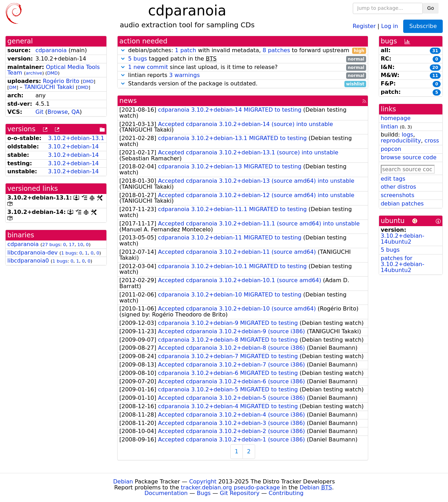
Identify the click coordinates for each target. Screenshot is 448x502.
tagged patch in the (243, 59)
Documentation (166, 493)
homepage (396, 118)
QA (76, 112)
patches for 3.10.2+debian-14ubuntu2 (403, 264)
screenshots (398, 195)
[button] (123, 50)
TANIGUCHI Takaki (49, 87)
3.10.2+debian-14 (73, 147)
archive (34, 73)
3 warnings (184, 75)
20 (435, 68)
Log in (390, 26)
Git (39, 112)
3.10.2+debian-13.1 (76, 138)
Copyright (203, 482)
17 (72, 245)
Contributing (286, 493)
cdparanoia (51, 50)
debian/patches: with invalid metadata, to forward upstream (243, 51)
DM (13, 87)
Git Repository (240, 493)
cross (432, 141)
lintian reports (243, 75)
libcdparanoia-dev (33, 253)
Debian (123, 482)
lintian (390, 127)
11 (435, 76)
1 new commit (148, 67)
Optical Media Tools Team (54, 70)
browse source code (409, 157)
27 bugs (51, 245)
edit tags (393, 179)
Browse (58, 112)
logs (408, 135)
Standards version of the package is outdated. (243, 84)
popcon (391, 149)
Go (431, 8)
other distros (398, 187)
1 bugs (69, 253)
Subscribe (423, 26)
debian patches (402, 204)
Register (364, 26)
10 (80, 245)
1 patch (185, 50)
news (128, 101)
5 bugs (138, 59)
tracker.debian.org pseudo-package (230, 487)
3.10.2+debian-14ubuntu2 (403, 239)
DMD (52, 73)
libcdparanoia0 (28, 261)
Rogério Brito (61, 81)
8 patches (276, 50)
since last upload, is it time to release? (243, 67)
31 (435, 51)
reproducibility (401, 141)
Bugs (204, 493)
